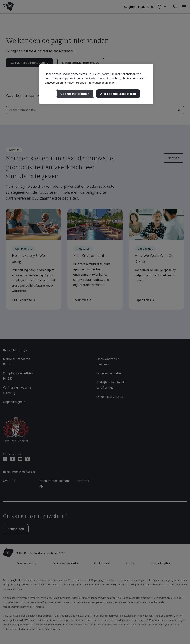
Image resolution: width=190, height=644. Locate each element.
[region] (96, 84)
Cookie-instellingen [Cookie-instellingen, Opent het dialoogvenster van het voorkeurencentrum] (75, 94)
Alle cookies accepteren (118, 94)
